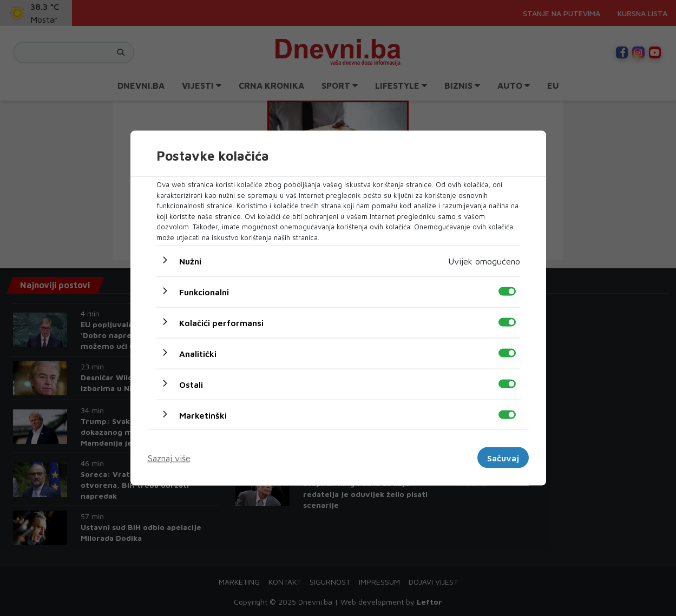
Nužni (190, 261)
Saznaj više (169, 458)
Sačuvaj (503, 458)
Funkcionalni (204, 292)
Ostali (191, 385)
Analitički (198, 354)
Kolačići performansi (221, 323)
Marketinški (203, 415)
